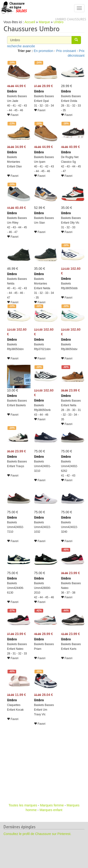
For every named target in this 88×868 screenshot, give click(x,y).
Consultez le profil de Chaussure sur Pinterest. (37, 834)
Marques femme (52, 805)
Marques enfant (51, 810)
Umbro (58, 22)
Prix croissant (66, 51)
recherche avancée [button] (21, 46)
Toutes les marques (23, 805)
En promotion (44, 51)
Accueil (30, 22)
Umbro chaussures (71, 19)
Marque (44, 22)
